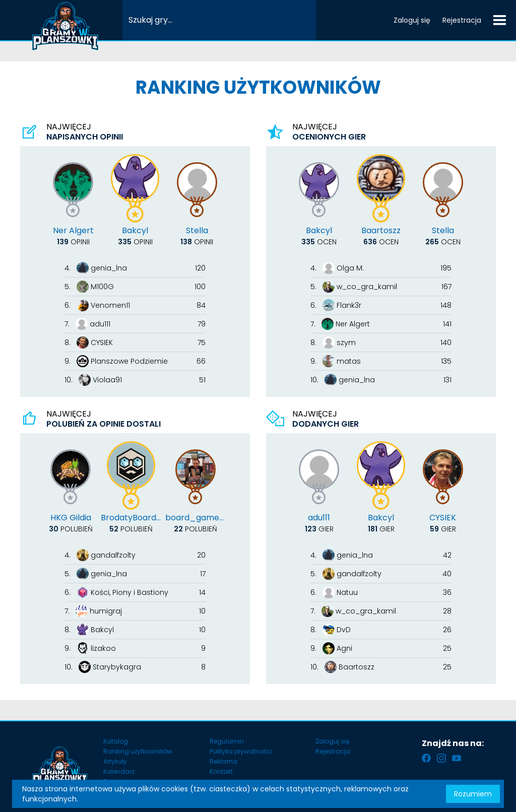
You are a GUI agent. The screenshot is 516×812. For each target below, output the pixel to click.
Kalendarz (119, 771)
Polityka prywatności (241, 751)
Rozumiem (473, 794)
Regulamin (227, 741)
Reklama (223, 761)
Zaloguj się (412, 20)
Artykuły (115, 761)
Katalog (116, 741)
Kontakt (221, 771)
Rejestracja (462, 20)
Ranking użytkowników (138, 751)
